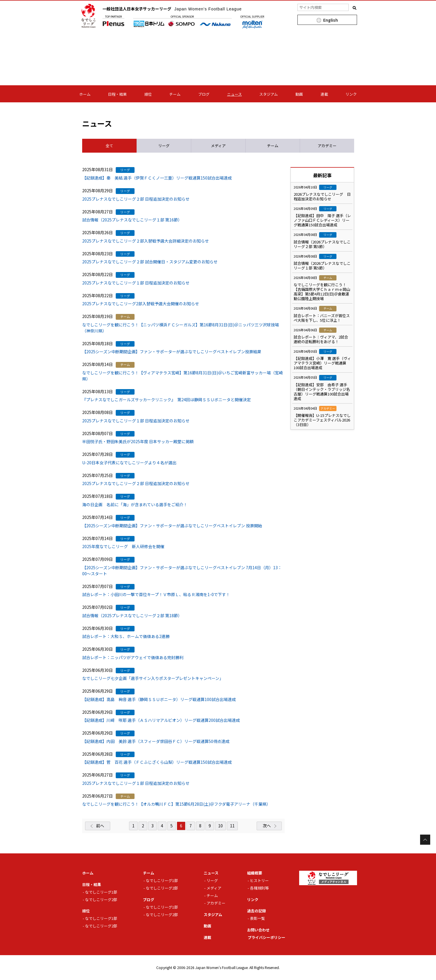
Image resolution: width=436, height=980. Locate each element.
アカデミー (216, 903)
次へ (267, 826)
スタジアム (268, 94)
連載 (324, 94)
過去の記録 (256, 911)
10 (220, 826)
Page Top (425, 840)
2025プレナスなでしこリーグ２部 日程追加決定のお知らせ (136, 199)
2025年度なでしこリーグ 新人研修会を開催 (123, 546)
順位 (148, 94)
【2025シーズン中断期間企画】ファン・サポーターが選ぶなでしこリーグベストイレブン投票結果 (172, 352)
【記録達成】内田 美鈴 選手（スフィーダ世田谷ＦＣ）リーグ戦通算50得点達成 (156, 741)
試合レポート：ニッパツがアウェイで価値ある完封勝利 (133, 657)
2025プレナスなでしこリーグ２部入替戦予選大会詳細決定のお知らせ (146, 241)
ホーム (85, 94)
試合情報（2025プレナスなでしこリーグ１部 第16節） (132, 220)
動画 (299, 94)
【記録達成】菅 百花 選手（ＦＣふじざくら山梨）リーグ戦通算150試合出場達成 (157, 762)
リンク (351, 94)
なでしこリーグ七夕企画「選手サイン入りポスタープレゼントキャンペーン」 (153, 678)
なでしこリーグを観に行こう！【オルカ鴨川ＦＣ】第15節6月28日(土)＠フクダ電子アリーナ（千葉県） (176, 804)
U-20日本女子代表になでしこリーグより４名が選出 (129, 463)
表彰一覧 (257, 918)
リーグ (212, 880)
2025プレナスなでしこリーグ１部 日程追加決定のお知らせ (136, 283)
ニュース (234, 94)
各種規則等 (259, 888)
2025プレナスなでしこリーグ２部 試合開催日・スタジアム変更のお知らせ (150, 262)
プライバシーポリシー (266, 937)
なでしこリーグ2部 (101, 899)
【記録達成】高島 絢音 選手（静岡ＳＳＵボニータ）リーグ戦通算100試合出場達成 (159, 699)
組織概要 (255, 873)
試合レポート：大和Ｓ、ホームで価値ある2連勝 (126, 636)
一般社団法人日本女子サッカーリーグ (172, 9)
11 (232, 826)
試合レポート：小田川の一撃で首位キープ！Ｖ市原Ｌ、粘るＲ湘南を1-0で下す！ (156, 594)
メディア (214, 888)
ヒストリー (259, 880)
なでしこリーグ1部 (101, 892)
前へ (100, 826)
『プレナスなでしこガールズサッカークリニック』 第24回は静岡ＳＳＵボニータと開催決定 (167, 400)
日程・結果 (117, 94)
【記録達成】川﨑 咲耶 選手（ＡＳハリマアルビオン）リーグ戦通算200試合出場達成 (161, 720)
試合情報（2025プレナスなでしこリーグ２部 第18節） (132, 615)
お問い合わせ (258, 930)
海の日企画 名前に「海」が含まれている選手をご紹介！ (135, 504)
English (331, 20)
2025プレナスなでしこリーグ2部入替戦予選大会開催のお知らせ (141, 304)
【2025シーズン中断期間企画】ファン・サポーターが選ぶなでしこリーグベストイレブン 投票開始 (172, 526)
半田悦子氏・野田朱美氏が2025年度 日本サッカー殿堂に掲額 (138, 441)
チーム (175, 94)
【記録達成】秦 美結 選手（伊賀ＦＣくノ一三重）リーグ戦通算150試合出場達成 (157, 178)
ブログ (204, 94)
